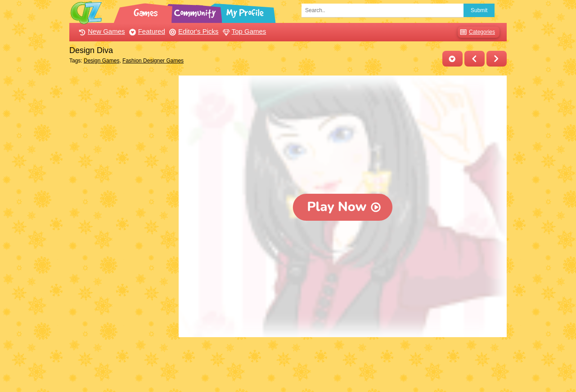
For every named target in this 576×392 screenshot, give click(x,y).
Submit (479, 10)
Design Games (101, 61)
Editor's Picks (193, 31)
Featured (146, 31)
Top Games (243, 31)
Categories (476, 32)
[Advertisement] (122, 210)
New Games (101, 31)
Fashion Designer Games (153, 61)
